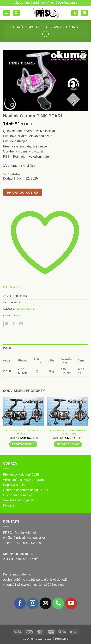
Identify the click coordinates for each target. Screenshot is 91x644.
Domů (18, 27)
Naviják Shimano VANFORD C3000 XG (23, 432)
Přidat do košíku (23, 192)
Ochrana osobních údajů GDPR (25, 490)
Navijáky (54, 27)
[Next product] (45, 34)
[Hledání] (16, 13)
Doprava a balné (15, 485)
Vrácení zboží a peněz (19, 500)
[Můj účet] (75, 13)
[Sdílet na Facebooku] (14, 324)
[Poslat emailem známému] (21, 324)
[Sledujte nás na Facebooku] (20, 603)
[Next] (88, 426)
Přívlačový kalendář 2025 (21, 475)
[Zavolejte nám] (58, 603)
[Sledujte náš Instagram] (33, 603)
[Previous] (3, 426)
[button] (7, 13)
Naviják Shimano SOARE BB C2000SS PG (68, 432)
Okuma (72, 27)
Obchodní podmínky (17, 495)
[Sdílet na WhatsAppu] (7, 324)
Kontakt (8, 505)
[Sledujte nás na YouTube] (71, 603)
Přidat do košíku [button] (23, 444)
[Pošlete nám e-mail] (45, 603)
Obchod (35, 27)
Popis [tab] (7, 348)
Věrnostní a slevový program (23, 480)
